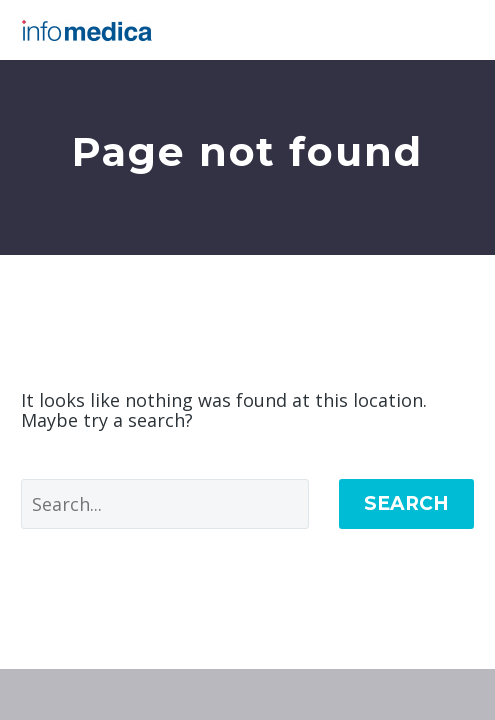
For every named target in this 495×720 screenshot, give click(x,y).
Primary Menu (456, 30)
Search (406, 503)
